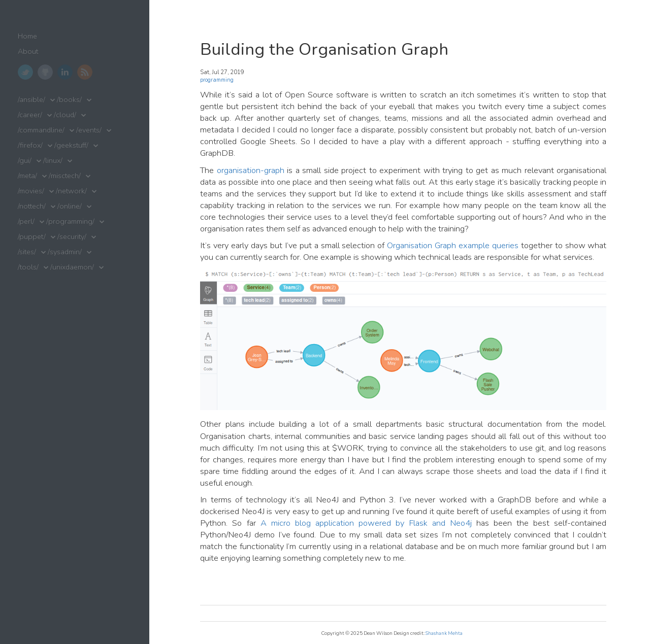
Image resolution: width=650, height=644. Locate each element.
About (28, 52)
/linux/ (53, 161)
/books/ (69, 100)
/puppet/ (32, 237)
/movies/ (31, 191)
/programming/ (70, 222)
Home (27, 36)
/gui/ (25, 161)
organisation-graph (251, 170)
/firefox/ (30, 145)
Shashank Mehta (444, 633)
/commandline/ (41, 130)
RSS (85, 72)
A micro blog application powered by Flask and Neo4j (366, 523)
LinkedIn (65, 72)
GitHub (45, 72)
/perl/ (26, 222)
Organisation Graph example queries (453, 245)
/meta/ (27, 176)
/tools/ (28, 267)
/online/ (70, 206)
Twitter (25, 72)
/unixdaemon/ (72, 267)
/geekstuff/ (71, 145)
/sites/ (27, 252)
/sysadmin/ (65, 252)
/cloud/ (65, 115)
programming (217, 80)
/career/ (30, 115)
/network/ (71, 191)
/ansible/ (31, 100)
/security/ (72, 237)
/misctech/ (65, 176)
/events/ (89, 130)
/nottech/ (32, 206)
